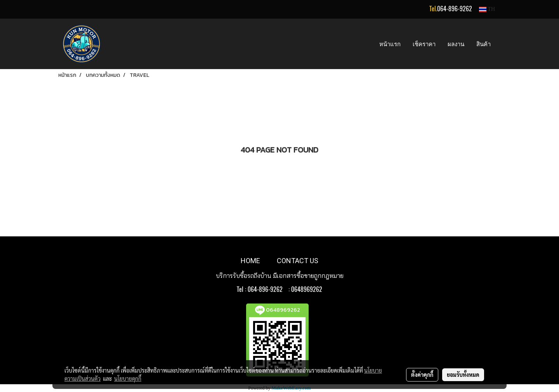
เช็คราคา (424, 44)
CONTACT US (298, 261)
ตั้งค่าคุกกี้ (422, 375)
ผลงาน (456, 44)
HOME (250, 261)
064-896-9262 (455, 9)
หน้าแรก (390, 44)
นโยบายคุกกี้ (128, 378)
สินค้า (483, 44)
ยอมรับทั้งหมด (463, 375)
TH (487, 9)
